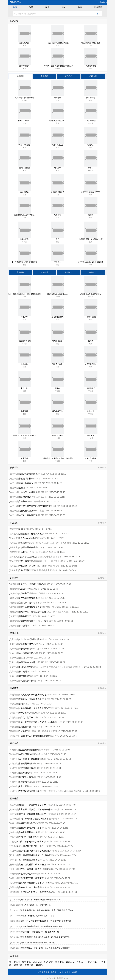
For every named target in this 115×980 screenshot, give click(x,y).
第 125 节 (38, 681)
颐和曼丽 (23, 616)
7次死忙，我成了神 (28, 837)
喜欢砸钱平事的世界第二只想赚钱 (34, 855)
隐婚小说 (14, 832)
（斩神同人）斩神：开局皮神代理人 (35, 892)
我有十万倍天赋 (26, 561)
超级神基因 (24, 593)
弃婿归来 (23, 501)
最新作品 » (102, 468)
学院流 (13, 814)
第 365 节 (49, 865)
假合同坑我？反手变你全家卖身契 (34, 851)
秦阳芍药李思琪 (26, 667)
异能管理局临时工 (27, 823)
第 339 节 (40, 483)
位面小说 (14, 828)
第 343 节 (47, 639)
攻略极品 (23, 543)
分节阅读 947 (45, 750)
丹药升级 (14, 874)
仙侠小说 (14, 474)
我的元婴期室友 (26, 511)
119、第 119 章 (39, 649)
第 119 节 (32, 626)
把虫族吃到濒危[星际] (29, 750)
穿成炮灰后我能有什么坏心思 (32, 621)
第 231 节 (43, 598)
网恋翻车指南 (25, 649)
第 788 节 (40, 644)
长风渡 (22, 552)
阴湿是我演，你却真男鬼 (30, 534)
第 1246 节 (43, 713)
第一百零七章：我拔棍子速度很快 (43, 731)
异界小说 (14, 823)
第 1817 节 (35, 786)
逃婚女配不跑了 (26, 727)
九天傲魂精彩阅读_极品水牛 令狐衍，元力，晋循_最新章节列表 (47, 910)
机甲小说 (14, 819)
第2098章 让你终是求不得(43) (44, 570)
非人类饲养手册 (26, 681)
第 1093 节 (35, 589)
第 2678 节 (43, 474)
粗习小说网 (14, 962)
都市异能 (14, 892)
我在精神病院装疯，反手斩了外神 (34, 883)
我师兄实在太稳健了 (28, 474)
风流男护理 (24, 589)
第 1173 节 (60, 722)
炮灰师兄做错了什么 (28, 497)
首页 (15, 7)
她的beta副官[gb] (27, 483)
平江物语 (23, 672)
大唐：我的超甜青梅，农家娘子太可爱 (36, 722)
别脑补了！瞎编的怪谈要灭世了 (33, 805)
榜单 (64, 7)
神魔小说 (14, 878)
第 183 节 (32, 672)
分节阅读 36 (42, 823)
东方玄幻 (14, 529)
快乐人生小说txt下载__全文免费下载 (36, 905)
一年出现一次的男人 (28, 492)
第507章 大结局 (52, 566)
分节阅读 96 (52, 814)
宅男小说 (14, 887)
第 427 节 (34, 773)
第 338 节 (55, 506)
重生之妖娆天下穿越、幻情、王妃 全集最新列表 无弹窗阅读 (45, 948)
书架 (100, 2)
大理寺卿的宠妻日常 (28, 713)
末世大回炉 (24, 786)
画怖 (21, 658)
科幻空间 (14, 750)
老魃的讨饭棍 (25, 479)
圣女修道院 (24, 773)
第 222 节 (51, 846)
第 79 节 (48, 842)
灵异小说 (14, 639)
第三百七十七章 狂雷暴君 (50, 557)
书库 (80, 7)
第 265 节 (45, 603)
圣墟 (21, 529)
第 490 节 (43, 662)
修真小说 (14, 805)
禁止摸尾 (23, 626)
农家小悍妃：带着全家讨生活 (32, 612)
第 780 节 (48, 759)
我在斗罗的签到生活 (28, 557)
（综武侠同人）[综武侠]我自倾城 (34, 736)
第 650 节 (48, 584)
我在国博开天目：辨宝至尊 (31, 878)
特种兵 (13, 846)
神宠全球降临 (25, 754)
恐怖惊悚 (14, 883)
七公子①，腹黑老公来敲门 (31, 584)
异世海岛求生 (25, 874)
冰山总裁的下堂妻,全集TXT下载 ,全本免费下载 (40, 932)
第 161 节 (40, 547)
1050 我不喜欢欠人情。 (58, 612)
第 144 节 (42, 837)
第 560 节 (28, 658)
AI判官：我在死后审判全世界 (30, 842)
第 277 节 (54, 736)
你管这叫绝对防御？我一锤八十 (31, 846)
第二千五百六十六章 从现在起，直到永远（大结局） (58, 667)
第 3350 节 (28, 529)
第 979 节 (49, 699)
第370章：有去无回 (51, 607)
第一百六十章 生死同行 (36, 552)
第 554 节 (38, 763)
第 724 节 (32, 616)
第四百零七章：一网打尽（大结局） (51, 561)
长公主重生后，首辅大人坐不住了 (34, 708)
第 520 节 (51, 621)
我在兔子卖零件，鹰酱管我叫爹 (33, 869)
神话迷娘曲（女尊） (28, 662)
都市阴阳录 (24, 676)
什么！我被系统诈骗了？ (28, 860)
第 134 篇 (55, 883)
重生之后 (23, 782)
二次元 (13, 842)
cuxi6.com (15, 2)
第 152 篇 (55, 809)
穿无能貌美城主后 (27, 644)
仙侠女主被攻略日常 (28, 515)
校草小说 (14, 837)
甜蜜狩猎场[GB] (26, 768)
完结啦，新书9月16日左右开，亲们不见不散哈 (49, 543)
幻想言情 (14, 584)
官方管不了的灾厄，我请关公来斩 (34, 809)
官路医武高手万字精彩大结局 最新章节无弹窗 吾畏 (42, 926)
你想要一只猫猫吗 (27, 547)
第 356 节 (47, 534)
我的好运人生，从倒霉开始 (31, 887)
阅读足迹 (98, 7)
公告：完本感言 (35, 501)
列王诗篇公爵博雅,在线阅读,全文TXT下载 (38, 943)
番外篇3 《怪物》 (38, 593)
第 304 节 (38, 727)
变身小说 (14, 809)
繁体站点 (40, 965)
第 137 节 (30, 704)
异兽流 (13, 860)
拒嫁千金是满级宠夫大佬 (30, 607)
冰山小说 (14, 851)
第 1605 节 (41, 718)
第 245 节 (34, 676)
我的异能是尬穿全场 (28, 832)
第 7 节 (56, 892)
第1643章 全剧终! (40, 754)
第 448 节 (52, 695)
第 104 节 (28, 488)
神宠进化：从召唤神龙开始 (31, 566)
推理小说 (14, 869)
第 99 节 (44, 860)
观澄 (21, 488)
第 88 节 (54, 855)
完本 (47, 7)
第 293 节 (43, 497)
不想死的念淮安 (26, 777)
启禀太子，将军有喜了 (29, 603)
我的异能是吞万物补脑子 (30, 828)
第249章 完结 (34, 782)
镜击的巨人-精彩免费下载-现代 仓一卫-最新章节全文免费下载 (46, 921)
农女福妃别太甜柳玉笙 (29, 791)
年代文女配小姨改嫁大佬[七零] (33, 695)
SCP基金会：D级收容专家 (31, 759)
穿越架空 (14, 695)
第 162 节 (53, 805)
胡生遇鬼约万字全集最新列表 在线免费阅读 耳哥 (41, 900)
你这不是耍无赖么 (27, 653)
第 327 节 (40, 653)
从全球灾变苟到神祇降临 (30, 639)
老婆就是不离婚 (26, 763)
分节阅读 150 (57, 851)
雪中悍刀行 (24, 570)
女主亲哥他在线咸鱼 (28, 598)
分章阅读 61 (55, 819)
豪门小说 (14, 855)
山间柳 (22, 704)
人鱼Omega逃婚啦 (27, 538)
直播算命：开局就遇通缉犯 (31, 699)
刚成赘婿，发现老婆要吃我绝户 (31, 814)
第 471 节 (36, 479)
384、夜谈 (39, 511)
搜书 (105, 2)
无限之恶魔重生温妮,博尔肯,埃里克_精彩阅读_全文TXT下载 (45, 937)
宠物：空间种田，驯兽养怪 (31, 865)
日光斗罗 (23, 731)
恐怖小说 (18, 965)
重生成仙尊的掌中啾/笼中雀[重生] (34, 506)
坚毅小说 (14, 865)
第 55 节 (48, 887)
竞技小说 (29, 965)
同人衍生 (92, 962)
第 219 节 (43, 515)
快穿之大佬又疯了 (27, 718)
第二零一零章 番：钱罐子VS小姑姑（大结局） (62, 791)
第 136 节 (43, 832)
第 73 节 (46, 828)
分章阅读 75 (37, 874)
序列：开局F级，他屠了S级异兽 (33, 819)
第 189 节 (41, 538)
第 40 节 (48, 878)
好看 (31, 7)
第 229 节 (43, 492)
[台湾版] (74, 972)
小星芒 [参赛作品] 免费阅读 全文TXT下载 (38, 916)
